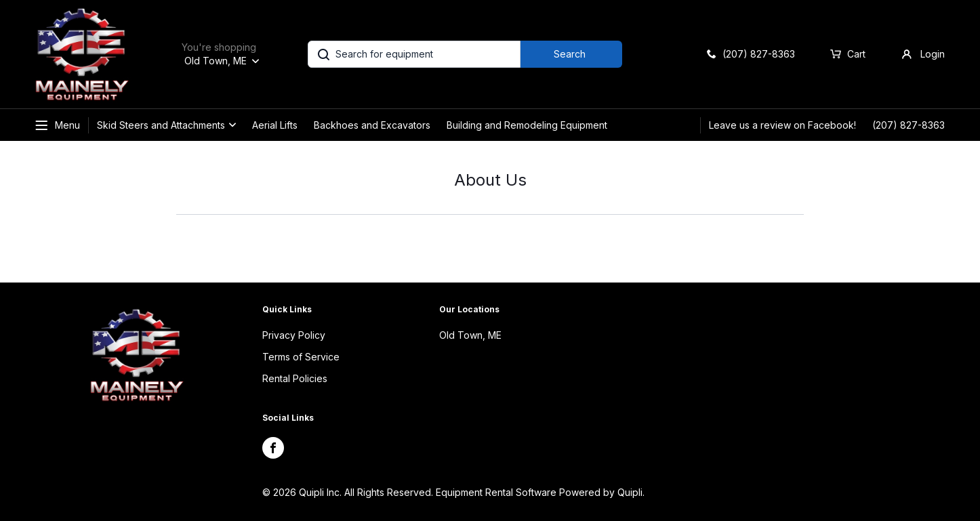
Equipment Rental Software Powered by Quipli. (540, 492)
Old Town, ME (470, 335)
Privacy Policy (294, 335)
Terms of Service (301, 357)
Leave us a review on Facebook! (782, 125)
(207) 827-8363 (908, 125)
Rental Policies (295, 378)
